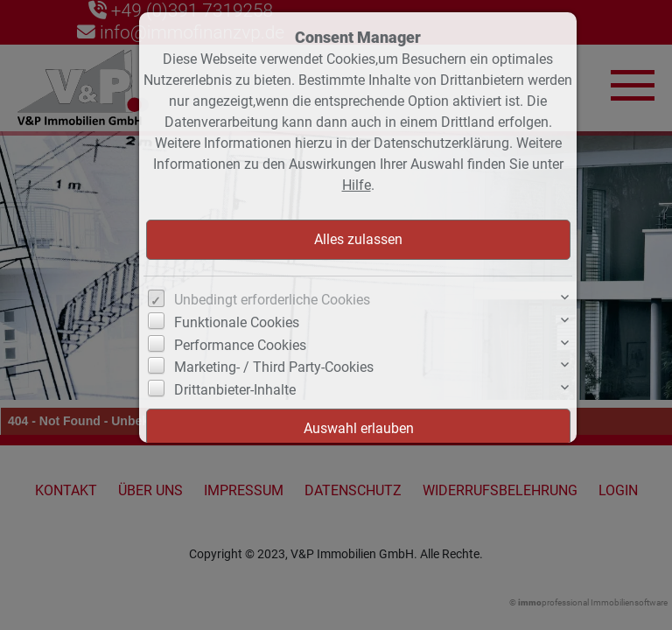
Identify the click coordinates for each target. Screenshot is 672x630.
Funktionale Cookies (237, 322)
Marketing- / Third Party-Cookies (274, 367)
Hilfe (357, 185)
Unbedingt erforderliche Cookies (272, 300)
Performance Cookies (240, 345)
